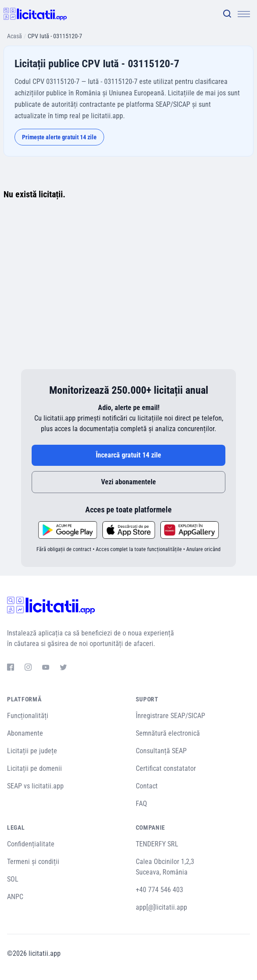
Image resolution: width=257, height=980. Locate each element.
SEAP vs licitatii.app (35, 786)
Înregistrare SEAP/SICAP (170, 716)
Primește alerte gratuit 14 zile (59, 137)
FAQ (141, 804)
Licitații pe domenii (34, 768)
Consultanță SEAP (161, 751)
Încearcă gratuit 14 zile (128, 455)
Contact (147, 786)
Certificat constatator (166, 768)
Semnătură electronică (168, 733)
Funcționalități (28, 716)
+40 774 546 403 (159, 890)
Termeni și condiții (33, 862)
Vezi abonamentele (128, 482)
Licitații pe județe (32, 751)
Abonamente (25, 733)
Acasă (14, 36)
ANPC (15, 897)
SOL (13, 879)
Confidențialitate (31, 844)
